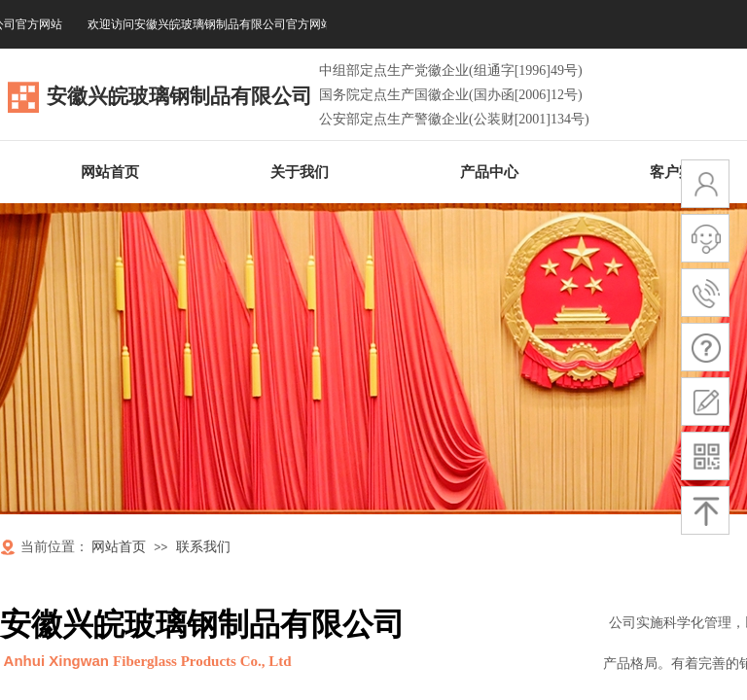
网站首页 (119, 547)
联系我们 (203, 547)
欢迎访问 (215, 24)
